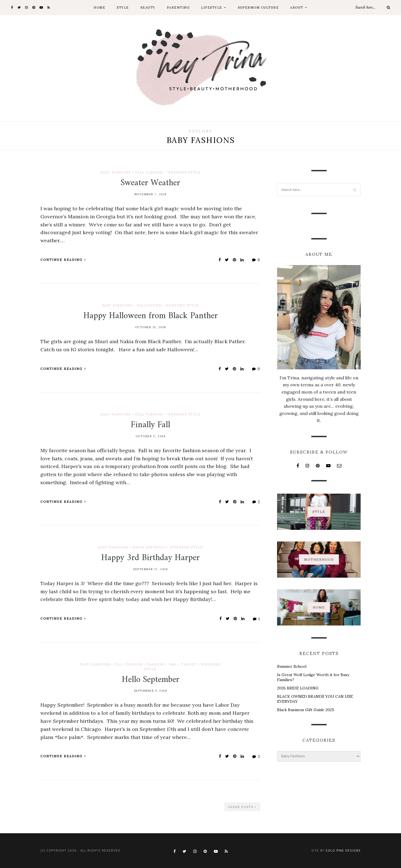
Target (189, 664)
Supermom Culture (258, 8)
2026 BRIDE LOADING (298, 688)
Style (123, 8)
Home (99, 8)
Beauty (148, 8)
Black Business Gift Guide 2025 (306, 710)
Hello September (151, 680)
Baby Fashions (116, 172)
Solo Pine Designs (343, 851)
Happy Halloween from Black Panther (151, 316)
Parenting (178, 8)
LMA (173, 664)
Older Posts (242, 807)
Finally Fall (150, 425)
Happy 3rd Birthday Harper (150, 558)
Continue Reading (63, 260)
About (297, 8)
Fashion (155, 664)
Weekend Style (184, 172)
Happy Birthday (149, 547)
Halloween (149, 305)
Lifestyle (212, 8)
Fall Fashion (149, 172)
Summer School (292, 666)
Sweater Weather (150, 183)
